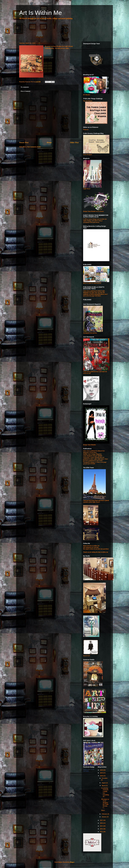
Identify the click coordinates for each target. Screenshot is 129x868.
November (105, 778)
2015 (102, 826)
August (104, 783)
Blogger (72, 862)
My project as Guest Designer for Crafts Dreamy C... (105, 803)
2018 (102, 776)
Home (49, 142)
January (104, 817)
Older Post (74, 142)
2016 (102, 823)
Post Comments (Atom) (34, 147)
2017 (102, 820)
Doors (103, 810)
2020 (102, 770)
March (104, 786)
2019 (102, 773)
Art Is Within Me (40, 13)
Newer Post (24, 142)
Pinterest (86, 130)
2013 (102, 832)
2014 (102, 829)
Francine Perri (87, 769)
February (105, 814)
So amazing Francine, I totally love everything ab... (105, 792)
